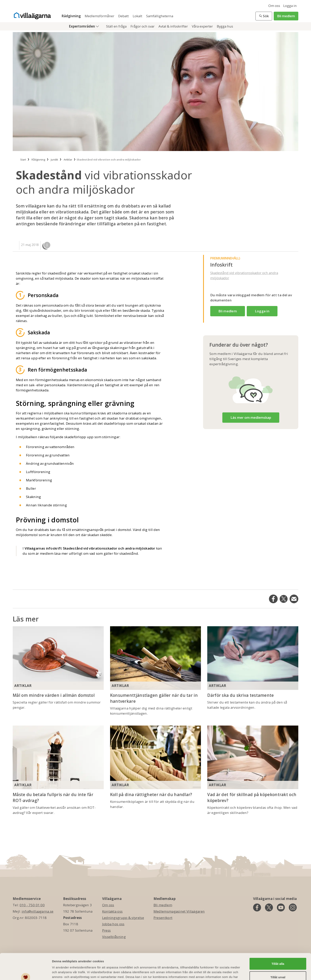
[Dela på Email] (294, 599)
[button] (264, 16)
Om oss (274, 6)
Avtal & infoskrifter (174, 26)
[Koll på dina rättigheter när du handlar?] (156, 757)
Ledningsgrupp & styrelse (123, 918)
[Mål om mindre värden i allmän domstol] (58, 658)
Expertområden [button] (82, 26)
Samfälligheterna (160, 16)
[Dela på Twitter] (284, 599)
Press (107, 930)
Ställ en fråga (117, 26)
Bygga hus (225, 26)
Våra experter (203, 26)
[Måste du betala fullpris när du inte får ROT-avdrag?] (58, 757)
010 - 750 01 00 (32, 905)
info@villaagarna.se (38, 911)
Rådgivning (72, 16)
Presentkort (163, 918)
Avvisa (278, 968)
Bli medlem (286, 16)
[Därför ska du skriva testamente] (253, 658)
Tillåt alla (278, 941)
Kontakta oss (112, 911)
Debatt (124, 16)
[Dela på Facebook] (273, 599)
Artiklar (23, 686)
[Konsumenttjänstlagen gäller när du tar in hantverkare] (156, 658)
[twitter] (269, 907)
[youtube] (281, 907)
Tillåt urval (278, 955)
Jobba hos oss (113, 924)
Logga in (290, 6)
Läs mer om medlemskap (251, 417)
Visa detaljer (215, 972)
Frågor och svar (143, 26)
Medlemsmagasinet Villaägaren (179, 911)
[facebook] (257, 907)
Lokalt (138, 16)
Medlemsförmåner (100, 16)
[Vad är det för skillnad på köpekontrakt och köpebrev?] (253, 757)
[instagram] (293, 907)
